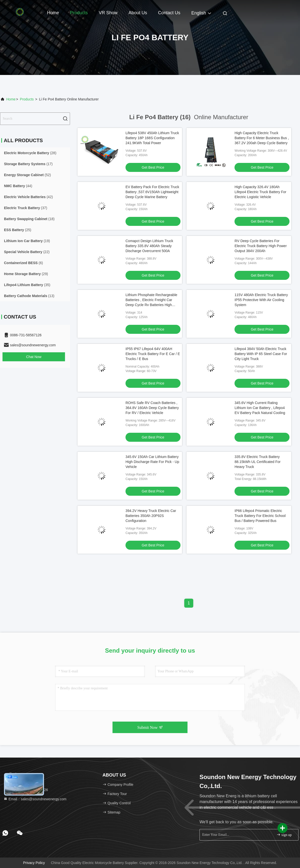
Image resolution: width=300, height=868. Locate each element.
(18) (29, 219)
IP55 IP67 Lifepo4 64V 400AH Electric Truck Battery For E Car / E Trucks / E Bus (153, 354)
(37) (26, 208)
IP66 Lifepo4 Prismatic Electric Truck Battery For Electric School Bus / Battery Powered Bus (260, 516)
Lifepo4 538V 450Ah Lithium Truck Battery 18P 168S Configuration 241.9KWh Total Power (152, 138)
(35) (27, 285)
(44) (18, 186)
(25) (18, 230)
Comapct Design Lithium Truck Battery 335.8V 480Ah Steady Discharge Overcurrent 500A (149, 246)
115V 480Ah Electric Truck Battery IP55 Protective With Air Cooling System (261, 300)
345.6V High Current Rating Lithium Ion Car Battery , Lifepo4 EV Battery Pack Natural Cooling (260, 408)
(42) (28, 197)
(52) (27, 175)
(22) (27, 252)
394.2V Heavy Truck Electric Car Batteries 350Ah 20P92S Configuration (151, 516)
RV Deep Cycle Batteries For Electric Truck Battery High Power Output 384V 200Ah (261, 246)
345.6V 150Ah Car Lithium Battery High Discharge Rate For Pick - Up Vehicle (152, 462)
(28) (30, 153)
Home (53, 13)
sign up (284, 835)
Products (79, 13)
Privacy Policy (34, 863)
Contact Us (169, 13)
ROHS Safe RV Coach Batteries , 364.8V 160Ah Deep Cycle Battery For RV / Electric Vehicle (152, 408)
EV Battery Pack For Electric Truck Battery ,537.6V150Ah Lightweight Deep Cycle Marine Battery (152, 192)
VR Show (108, 13)
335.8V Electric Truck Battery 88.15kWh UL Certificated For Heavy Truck (257, 462)
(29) (26, 274)
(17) (28, 164)
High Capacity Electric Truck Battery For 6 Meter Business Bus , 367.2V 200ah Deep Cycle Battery (262, 138)
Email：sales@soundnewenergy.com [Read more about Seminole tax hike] (35, 799)
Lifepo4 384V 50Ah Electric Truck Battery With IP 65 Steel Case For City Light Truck (261, 354)
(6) (23, 263)
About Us (138, 13)
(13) (29, 296)
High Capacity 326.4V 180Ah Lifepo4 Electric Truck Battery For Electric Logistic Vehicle (260, 192)
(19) (27, 241)
